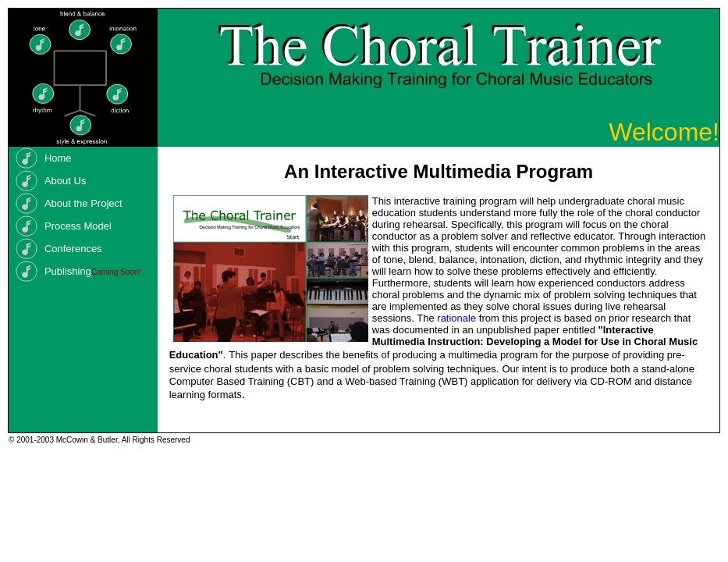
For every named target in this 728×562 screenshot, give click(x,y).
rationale (456, 318)
